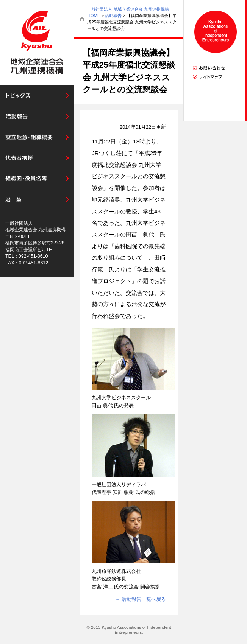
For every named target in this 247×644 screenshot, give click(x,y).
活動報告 (113, 16)
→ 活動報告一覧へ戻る (141, 599)
